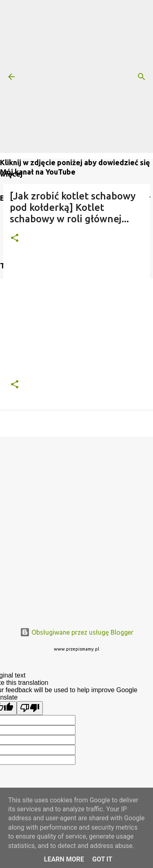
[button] (15, 238)
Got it (102, 859)
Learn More (64, 859)
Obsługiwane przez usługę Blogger (77, 632)
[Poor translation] (30, 708)
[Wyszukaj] (142, 77)
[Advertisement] (76, 76)
